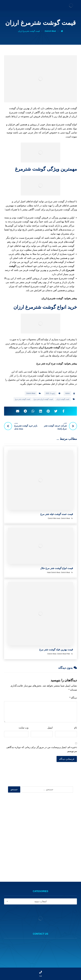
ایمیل (50, 728)
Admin (67, 393)
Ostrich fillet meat (54, 518)
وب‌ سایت (24, 728)
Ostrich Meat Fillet (64, 654)
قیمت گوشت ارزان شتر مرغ (43, 399)
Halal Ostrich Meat (54, 572)
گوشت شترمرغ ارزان (52, 298)
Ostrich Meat (31, 393)
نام (76, 728)
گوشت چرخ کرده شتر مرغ (50, 364)
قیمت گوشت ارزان (63, 399)
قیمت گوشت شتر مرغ (23, 399)
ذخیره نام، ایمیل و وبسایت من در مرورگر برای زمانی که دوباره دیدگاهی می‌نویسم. (42, 749)
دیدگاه (73, 698)
